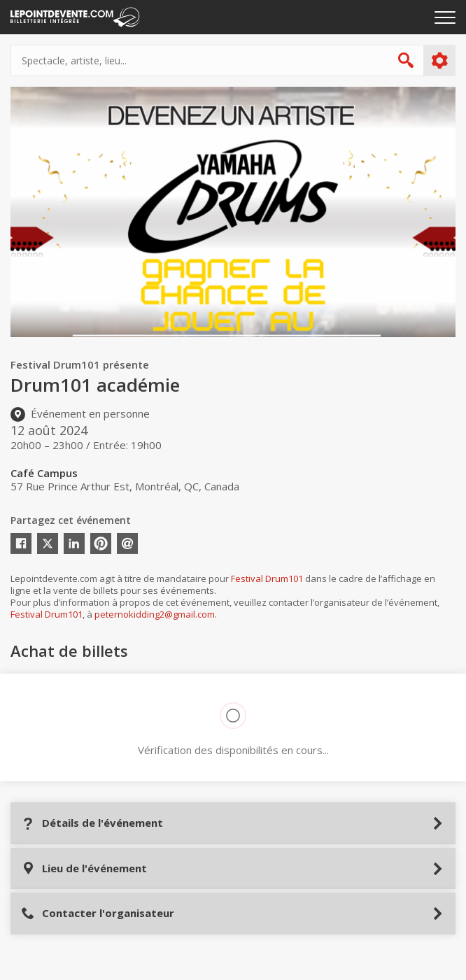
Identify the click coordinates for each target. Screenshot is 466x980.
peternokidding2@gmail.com (155, 614)
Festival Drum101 (267, 578)
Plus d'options (439, 61)
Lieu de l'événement (84, 868)
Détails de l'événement (92, 823)
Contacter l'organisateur (98, 913)
